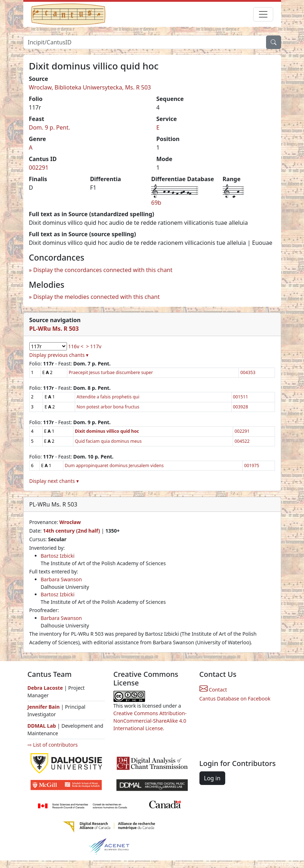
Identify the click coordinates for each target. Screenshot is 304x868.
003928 (241, 407)
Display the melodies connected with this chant (96, 297)
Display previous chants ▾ (59, 355)
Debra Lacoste (45, 688)
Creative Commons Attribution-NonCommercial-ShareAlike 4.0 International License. (150, 721)
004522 (242, 441)
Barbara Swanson (61, 579)
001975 (252, 465)
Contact (213, 690)
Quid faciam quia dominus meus (108, 441)
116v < (76, 346)
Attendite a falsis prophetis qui (108, 397)
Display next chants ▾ (54, 481)
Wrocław (70, 522)
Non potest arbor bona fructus (108, 407)
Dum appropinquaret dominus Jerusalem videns (114, 465)
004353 (248, 372)
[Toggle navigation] (263, 14)
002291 (39, 168)
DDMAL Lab (42, 726)
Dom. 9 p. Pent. (50, 127)
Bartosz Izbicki (58, 556)
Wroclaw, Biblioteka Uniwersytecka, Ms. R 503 (90, 87)
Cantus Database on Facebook (235, 699)
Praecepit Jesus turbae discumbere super (111, 372)
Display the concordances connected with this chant (103, 270)
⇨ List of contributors (53, 745)
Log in (212, 778)
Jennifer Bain (44, 707)
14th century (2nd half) (71, 531)
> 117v (94, 346)
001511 (241, 397)
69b (156, 203)
